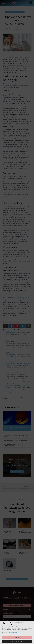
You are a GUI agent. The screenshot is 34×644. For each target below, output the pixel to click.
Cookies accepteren (17, 637)
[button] (31, 624)
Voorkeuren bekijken (17, 642)
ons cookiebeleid (13, 632)
